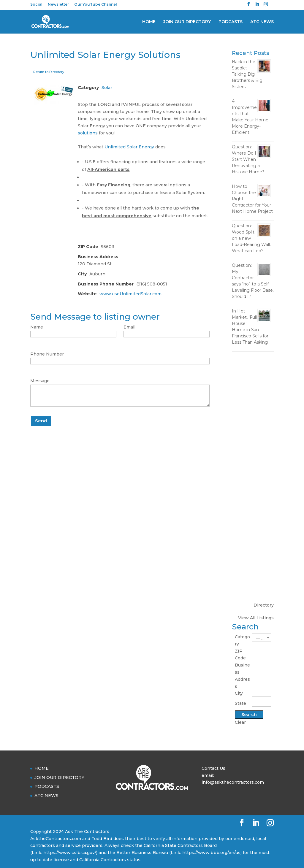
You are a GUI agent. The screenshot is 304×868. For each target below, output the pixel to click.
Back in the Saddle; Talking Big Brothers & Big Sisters (247, 74)
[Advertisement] (253, 450)
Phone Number (47, 354)
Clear (240, 722)
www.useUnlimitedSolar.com (130, 294)
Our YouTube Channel (96, 5)
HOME (149, 22)
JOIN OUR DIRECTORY (187, 22)
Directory (264, 605)
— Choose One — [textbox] (263, 638)
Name (37, 327)
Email (129, 327)
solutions (88, 133)
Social (36, 5)
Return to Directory (49, 72)
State (240, 703)
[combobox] (262, 638)
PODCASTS (231, 22)
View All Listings (256, 618)
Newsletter (58, 5)
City (239, 693)
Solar (107, 88)
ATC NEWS (262, 22)
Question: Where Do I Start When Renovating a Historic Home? (248, 159)
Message (40, 381)
